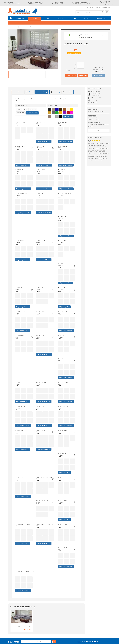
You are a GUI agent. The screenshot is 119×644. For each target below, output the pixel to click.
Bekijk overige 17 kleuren (23, 191)
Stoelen (61, 20)
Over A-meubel (90, 8)
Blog (53, 625)
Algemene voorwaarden (58, 619)
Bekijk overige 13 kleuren (23, 384)
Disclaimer (22, 634)
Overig (86, 20)
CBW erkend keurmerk (58, 612)
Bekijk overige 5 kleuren (22, 167)
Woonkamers (21, 20)
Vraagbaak (55, 622)
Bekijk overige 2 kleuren (65, 264)
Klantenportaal (106, 8)
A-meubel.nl (27, 633)
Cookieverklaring (56, 620)
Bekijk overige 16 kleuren (44, 167)
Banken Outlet (34, 612)
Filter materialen (22, 107)
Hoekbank (33, 604)
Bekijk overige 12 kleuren (23, 336)
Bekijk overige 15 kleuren (23, 239)
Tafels (74, 20)
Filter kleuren (53, 107)
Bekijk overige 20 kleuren (66, 191)
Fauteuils (11, 610)
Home (10, 28)
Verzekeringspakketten (58, 615)
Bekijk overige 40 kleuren (23, 505)
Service (54, 614)
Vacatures (55, 624)
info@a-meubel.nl (94, 124)
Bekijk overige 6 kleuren (44, 239)
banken (15, 28)
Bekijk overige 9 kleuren (65, 143)
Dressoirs (33, 605)
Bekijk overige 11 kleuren (44, 215)
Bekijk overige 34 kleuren (66, 384)
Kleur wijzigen (83, 77)
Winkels (98, 8)
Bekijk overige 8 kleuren (44, 264)
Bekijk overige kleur (43, 288)
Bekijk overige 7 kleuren (44, 143)
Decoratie (33, 614)
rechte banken (23, 28)
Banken (36, 20)
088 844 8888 (93, 117)
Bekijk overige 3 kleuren (65, 239)
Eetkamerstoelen (35, 607)
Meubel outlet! (101, 20)
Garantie (54, 610)
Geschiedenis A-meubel (58, 617)
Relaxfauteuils (34, 610)
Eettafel (32, 609)
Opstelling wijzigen (71, 77)
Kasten (48, 20)
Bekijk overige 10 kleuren (44, 191)
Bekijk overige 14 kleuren (66, 167)
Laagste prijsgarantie (57, 605)
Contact (99, 132)
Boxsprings (11, 614)
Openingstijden (56, 607)
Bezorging (55, 609)
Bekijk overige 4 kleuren (22, 360)
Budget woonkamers (36, 602)
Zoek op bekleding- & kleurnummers (62, 627)
